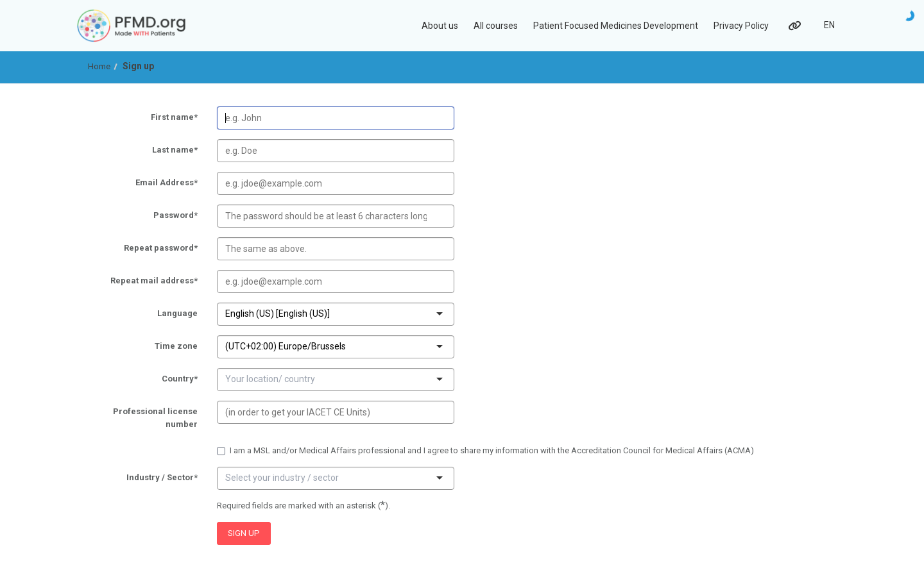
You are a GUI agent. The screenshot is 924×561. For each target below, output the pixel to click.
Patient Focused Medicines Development (616, 26)
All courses (496, 26)
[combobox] (331, 314)
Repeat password (145, 249)
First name (145, 118)
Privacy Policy (741, 26)
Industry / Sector (145, 478)
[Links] (794, 26)
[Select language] (829, 26)
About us (440, 26)
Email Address (145, 183)
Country (145, 380)
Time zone (145, 347)
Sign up (138, 66)
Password (145, 216)
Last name (145, 151)
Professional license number (145, 418)
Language (145, 314)
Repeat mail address (145, 281)
